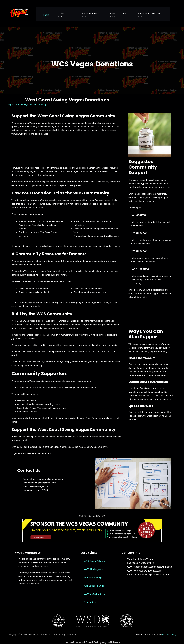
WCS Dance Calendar (95, 556)
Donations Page (93, 572)
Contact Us (90, 597)
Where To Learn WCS (123, 11)
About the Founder (95, 580)
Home (50, 11)
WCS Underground (94, 564)
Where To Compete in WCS (154, 11)
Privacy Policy (169, 629)
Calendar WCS (68, 11)
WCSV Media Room (95, 589)
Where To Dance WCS (94, 11)
